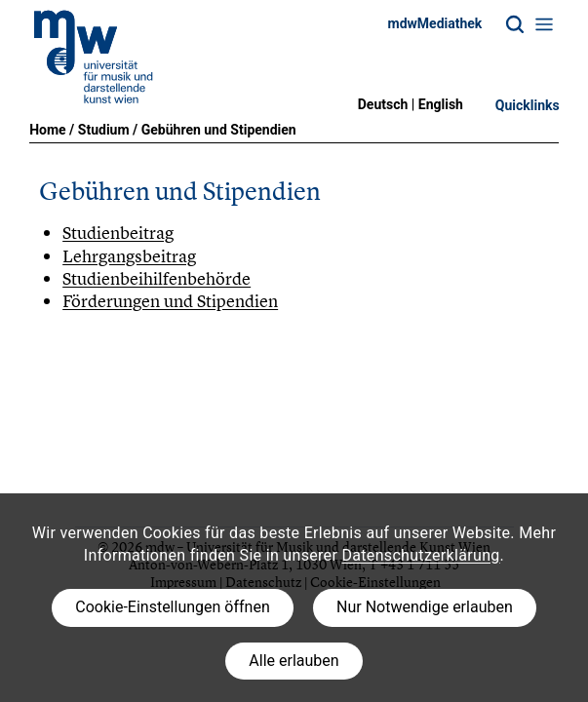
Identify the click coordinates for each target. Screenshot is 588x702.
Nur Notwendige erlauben (425, 607)
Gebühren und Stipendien (219, 130)
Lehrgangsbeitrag (129, 256)
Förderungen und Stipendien (170, 301)
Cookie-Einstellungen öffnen (172, 607)
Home (47, 130)
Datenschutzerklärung (420, 555)
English (441, 104)
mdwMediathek (435, 23)
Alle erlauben (294, 661)
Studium (104, 130)
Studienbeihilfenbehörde (157, 278)
